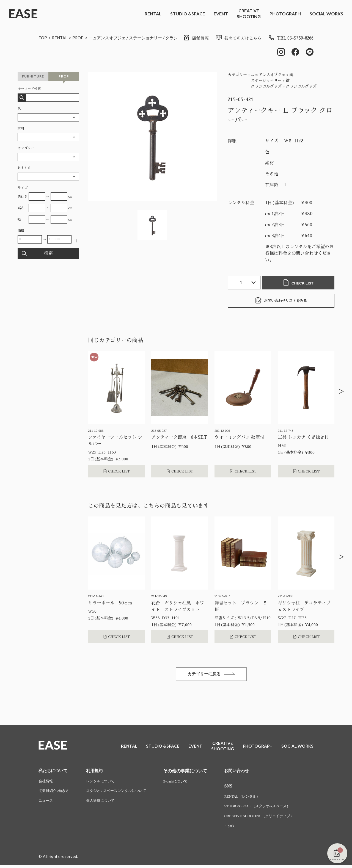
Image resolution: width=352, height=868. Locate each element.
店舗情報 (189, 38)
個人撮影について (104, 803)
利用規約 (97, 772)
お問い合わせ (244, 772)
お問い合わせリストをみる (281, 301)
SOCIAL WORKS (326, 14)
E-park (236, 829)
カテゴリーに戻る (211, 675)
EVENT (221, 14)
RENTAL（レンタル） (250, 798)
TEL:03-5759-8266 (289, 38)
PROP (80, 38)
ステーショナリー (152, 38)
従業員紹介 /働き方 (55, 793)
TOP (43, 38)
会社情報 (46, 783)
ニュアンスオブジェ (111, 38)
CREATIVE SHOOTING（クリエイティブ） (268, 819)
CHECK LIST (299, 283)
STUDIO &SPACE (188, 14)
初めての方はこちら (233, 38)
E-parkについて (183, 783)
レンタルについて (104, 783)
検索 (48, 254)
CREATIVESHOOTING (249, 13)
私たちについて (54, 772)
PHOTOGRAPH (285, 14)
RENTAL (153, 14)
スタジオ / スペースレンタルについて (121, 793)
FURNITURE (33, 77)
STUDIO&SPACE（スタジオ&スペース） (266, 808)
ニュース (46, 803)
